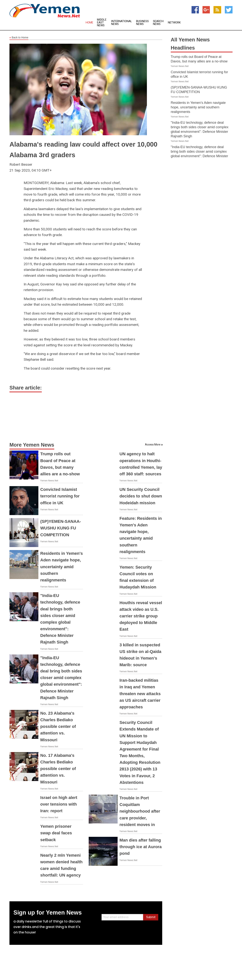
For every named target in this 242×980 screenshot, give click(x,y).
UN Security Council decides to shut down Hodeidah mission (141, 496)
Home (89, 23)
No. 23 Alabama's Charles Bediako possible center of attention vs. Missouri (58, 727)
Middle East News (102, 23)
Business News (142, 23)
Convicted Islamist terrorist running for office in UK (60, 496)
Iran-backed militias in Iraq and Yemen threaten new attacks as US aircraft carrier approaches (140, 694)
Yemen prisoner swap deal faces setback (56, 833)
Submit (151, 917)
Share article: (26, 388)
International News (122, 23)
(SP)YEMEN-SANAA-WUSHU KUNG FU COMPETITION (61, 528)
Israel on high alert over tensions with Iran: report (59, 804)
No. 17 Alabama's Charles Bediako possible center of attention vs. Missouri (58, 769)
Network (174, 23)
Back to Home (19, 38)
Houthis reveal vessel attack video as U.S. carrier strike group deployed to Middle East (141, 616)
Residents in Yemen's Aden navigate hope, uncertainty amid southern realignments (62, 567)
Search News (158, 23)
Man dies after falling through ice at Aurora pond (141, 847)
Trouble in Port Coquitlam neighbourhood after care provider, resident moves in (140, 811)
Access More (153, 445)
